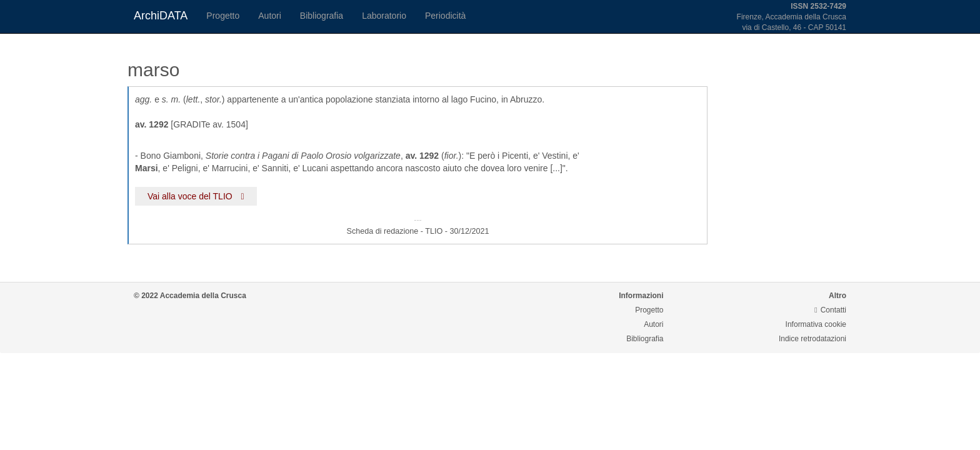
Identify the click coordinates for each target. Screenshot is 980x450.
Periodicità (445, 16)
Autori (270, 16)
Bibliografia (322, 16)
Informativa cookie (816, 324)
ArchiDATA (161, 16)
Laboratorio (384, 16)
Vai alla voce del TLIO (196, 196)
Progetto (223, 16)
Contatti (830, 310)
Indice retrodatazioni (812, 339)
